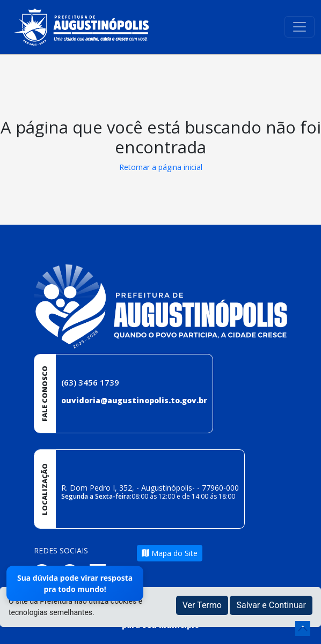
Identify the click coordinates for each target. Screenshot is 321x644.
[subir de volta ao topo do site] (303, 628)
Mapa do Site (170, 553)
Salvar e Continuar (271, 605)
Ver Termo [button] (202, 605)
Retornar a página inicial (161, 167)
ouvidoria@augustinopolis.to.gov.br (134, 400)
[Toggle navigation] (300, 27)
